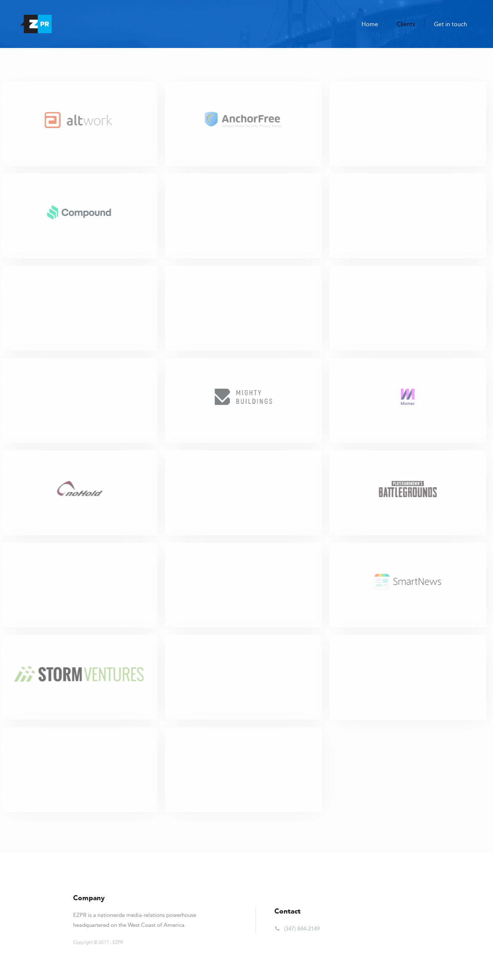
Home (370, 24)
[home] (36, 24)
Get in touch (451, 24)
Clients (406, 24)
